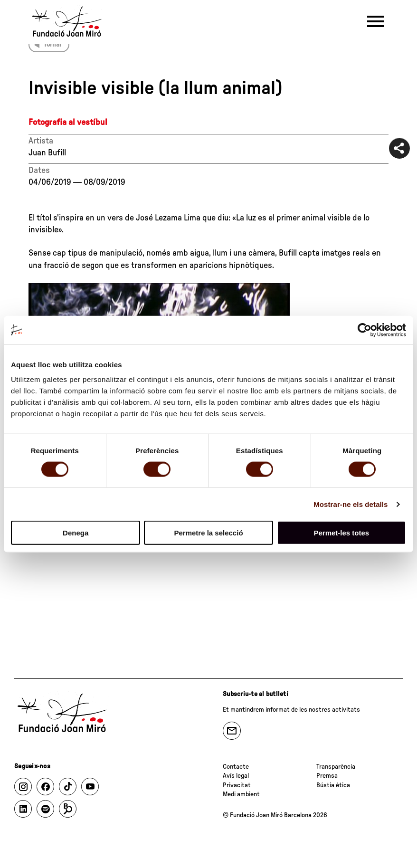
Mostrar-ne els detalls (351, 504)
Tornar (53, 45)
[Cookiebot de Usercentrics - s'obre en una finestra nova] (365, 330)
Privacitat (237, 785)
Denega (76, 533)
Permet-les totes (341, 533)
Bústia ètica (333, 785)
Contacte (236, 767)
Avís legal (236, 776)
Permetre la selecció (208, 533)
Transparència (336, 767)
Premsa (327, 776)
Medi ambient (241, 794)
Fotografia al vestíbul (68, 123)
